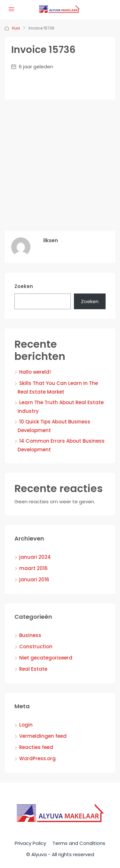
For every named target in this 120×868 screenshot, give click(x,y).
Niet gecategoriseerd (46, 658)
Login (26, 725)
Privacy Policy (30, 843)
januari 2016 (34, 579)
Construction (36, 647)
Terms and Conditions (79, 843)
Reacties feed (36, 747)
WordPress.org (37, 758)
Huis (16, 28)
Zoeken (24, 286)
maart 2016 (33, 568)
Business (30, 635)
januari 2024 (35, 557)
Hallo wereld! (35, 372)
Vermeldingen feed (43, 736)
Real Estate (33, 669)
